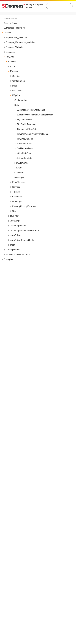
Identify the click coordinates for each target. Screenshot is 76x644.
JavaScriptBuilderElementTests (25, 230)
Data (15, 86)
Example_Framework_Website (20, 42)
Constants (19, 173)
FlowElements (21, 163)
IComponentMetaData (27, 129)
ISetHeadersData (25, 148)
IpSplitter (14, 216)
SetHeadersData (24, 158)
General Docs (10, 23)
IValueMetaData (24, 153)
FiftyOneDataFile (24, 119)
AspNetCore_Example (16, 38)
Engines (14, 71)
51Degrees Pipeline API (15, 28)
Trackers (18, 168)
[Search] (58, 6)
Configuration (19, 81)
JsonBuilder (16, 235)
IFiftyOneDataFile (25, 139)
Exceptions (17, 91)
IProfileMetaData (24, 144)
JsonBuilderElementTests (22, 240)
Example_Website (14, 47)
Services (16, 187)
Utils (14, 211)
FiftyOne (10, 57)
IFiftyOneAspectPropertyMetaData (32, 134)
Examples (11, 52)
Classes (8, 33)
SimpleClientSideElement (18, 255)
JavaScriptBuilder (18, 226)
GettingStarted (13, 250)
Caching (16, 76)
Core (13, 66)
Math (13, 245)
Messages (19, 177)
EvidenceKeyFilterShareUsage (31, 110)
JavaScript (15, 221)
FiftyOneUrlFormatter (26, 124)
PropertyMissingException (24, 206)
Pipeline (12, 62)
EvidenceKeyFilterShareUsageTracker (35, 115)
